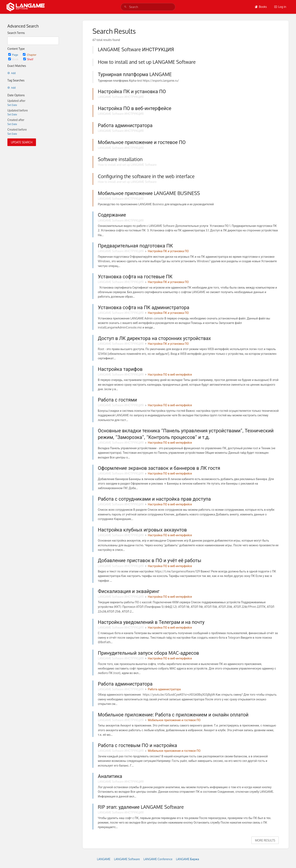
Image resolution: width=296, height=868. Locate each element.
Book (14, 59)
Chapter (30, 55)
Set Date (12, 105)
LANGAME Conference (158, 859)
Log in (280, 7)
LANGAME (104, 859)
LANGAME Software (127, 859)
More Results (265, 840)
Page (13, 55)
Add (12, 73)
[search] (148, 7)
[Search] (125, 7)
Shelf (28, 59)
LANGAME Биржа (187, 859)
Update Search (22, 142)
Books (261, 7)
